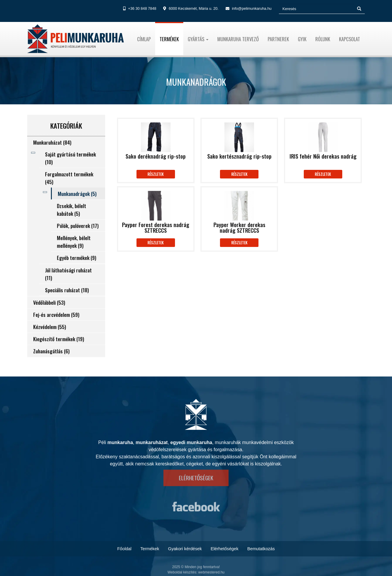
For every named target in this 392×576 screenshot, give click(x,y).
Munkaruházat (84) (52, 154)
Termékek (169, 39)
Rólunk (323, 39)
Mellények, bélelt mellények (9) (74, 253)
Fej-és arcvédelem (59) (56, 326)
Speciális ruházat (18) (67, 301)
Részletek (156, 174)
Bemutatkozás (261, 549)
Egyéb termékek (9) (77, 269)
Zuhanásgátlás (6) (51, 362)
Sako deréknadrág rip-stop (156, 157)
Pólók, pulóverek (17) (78, 237)
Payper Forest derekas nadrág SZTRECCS (156, 228)
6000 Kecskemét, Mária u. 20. (194, 9)
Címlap (144, 39)
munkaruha (120, 442)
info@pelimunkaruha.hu (252, 9)
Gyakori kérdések (185, 549)
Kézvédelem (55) (50, 338)
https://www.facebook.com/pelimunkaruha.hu (196, 510)
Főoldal (124, 549)
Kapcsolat (350, 39)
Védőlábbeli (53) (49, 314)
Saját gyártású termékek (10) (70, 169)
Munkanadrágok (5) (77, 205)
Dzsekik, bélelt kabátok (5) (72, 221)
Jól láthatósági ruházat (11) (68, 285)
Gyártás (198, 39)
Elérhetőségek (196, 472)
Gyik (302, 39)
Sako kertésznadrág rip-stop (239, 157)
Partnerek (278, 39)
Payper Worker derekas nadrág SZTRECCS (239, 228)
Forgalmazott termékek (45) (69, 189)
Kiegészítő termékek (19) (59, 350)
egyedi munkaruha (191, 442)
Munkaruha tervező (238, 39)
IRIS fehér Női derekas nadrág (323, 157)
